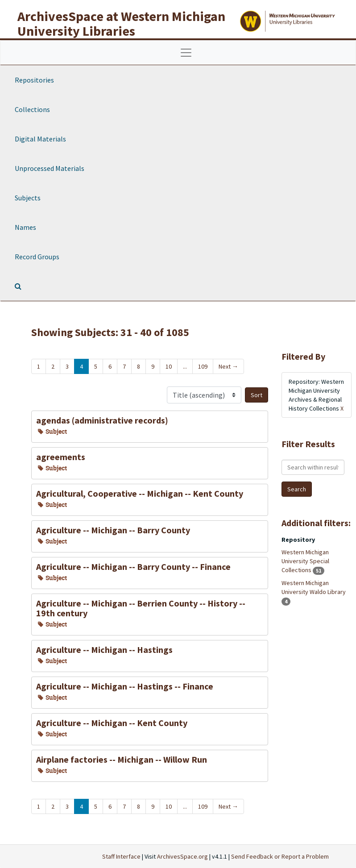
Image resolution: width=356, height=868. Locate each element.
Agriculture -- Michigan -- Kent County (112, 723)
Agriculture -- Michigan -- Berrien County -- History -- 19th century (141, 608)
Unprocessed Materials (50, 168)
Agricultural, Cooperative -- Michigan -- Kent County (140, 493)
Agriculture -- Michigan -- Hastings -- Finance (125, 686)
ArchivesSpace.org (182, 856)
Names (25, 227)
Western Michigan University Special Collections (305, 561)
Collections (32, 109)
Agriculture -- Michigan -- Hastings (104, 650)
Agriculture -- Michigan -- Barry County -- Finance (133, 567)
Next (228, 366)
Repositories (34, 80)
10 (169, 366)
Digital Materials (40, 139)
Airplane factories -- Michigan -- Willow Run (122, 759)
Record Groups (37, 257)
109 (203, 366)
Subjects (28, 198)
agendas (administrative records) (102, 420)
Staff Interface (121, 856)
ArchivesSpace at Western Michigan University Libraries (121, 23)
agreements (61, 457)
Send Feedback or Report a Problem (280, 856)
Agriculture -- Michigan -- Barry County (113, 530)
